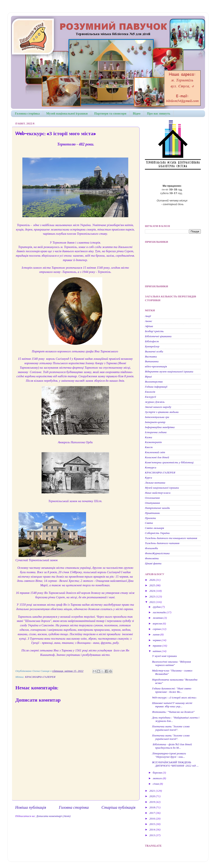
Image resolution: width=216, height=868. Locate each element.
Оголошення (152, 498)
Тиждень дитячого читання (162, 543)
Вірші (148, 377)
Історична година (156, 432)
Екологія (150, 392)
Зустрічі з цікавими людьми (162, 412)
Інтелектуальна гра (157, 417)
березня (158, 773)
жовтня (158, 618)
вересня (158, 623)
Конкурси (151, 467)
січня (156, 784)
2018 (153, 807)
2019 (153, 802)
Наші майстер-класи (158, 493)
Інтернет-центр (155, 422)
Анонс (148, 321)
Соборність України (157, 533)
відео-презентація (156, 366)
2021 (153, 791)
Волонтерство (154, 382)
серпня (157, 629)
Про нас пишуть (159, 113)
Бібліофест (152, 341)
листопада (160, 612)
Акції (148, 316)
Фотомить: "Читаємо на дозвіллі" (173, 712)
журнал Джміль (155, 402)
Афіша (149, 326)
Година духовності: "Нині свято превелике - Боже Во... (172, 690)
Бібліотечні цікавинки (158, 336)
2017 (153, 813)
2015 (153, 824)
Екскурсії (150, 397)
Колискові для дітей (157, 457)
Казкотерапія (153, 442)
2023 (153, 596)
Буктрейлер (152, 346)
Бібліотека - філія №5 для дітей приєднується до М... (172, 746)
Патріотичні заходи (157, 508)
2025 (153, 585)
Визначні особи (154, 351)
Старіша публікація (118, 807)
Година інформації (156, 387)
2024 (153, 591)
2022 (153, 602)
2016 (153, 819)
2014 (153, 830)
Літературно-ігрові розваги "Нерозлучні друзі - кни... (169, 755)
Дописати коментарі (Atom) (53, 816)
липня (157, 634)
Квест (149, 447)
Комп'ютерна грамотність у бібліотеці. (170, 462)
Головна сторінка (27, 113)
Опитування (152, 503)
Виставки (151, 356)
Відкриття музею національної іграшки (169, 371)
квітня (157, 651)
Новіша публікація (31, 807)
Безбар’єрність (154, 331)
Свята (149, 523)
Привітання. (153, 513)
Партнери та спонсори (110, 113)
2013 (153, 835)
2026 (153, 580)
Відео (137, 113)
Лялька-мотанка (155, 483)
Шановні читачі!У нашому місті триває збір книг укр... (172, 705)
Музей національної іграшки (67, 113)
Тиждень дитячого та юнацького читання (171, 538)
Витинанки (152, 361)
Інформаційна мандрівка (160, 427)
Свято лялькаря (155, 528)
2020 (153, 796)
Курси (148, 478)
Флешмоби (151, 548)
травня (157, 646)
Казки (148, 437)
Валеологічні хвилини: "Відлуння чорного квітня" (171, 663)
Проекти (150, 518)
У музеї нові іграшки (164, 656)
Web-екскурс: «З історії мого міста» (174, 697)
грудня (157, 607)
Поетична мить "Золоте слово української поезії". (171, 728)
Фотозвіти (152, 558)
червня (157, 640)
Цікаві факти (153, 563)
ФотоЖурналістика (157, 553)
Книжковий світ (155, 452)
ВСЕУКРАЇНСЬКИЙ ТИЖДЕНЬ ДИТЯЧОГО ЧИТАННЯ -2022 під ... (175, 764)
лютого (158, 778)
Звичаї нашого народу (158, 407)
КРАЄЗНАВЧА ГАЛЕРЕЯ (40, 677)
